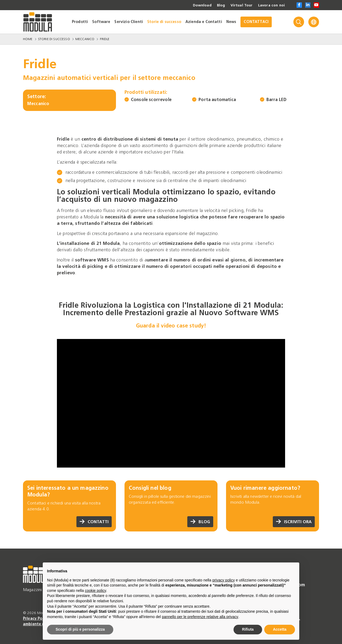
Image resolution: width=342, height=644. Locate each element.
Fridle (105, 39)
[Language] (314, 22)
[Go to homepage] (38, 22)
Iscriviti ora (293, 522)
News (231, 22)
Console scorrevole (151, 100)
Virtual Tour (240, 5)
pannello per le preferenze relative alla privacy (200, 617)
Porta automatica (217, 100)
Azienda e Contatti (204, 22)
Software (101, 22)
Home (28, 39)
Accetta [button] (280, 629)
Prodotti (80, 22)
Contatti (94, 522)
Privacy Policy (36, 618)
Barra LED (276, 100)
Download (199, 5)
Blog (219, 5)
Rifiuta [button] (248, 629)
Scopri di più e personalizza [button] (80, 629)
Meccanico (85, 39)
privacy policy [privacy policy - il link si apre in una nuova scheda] (224, 580)
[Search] (299, 22)
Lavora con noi (271, 5)
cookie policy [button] (96, 591)
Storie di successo (164, 22)
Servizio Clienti (129, 22)
